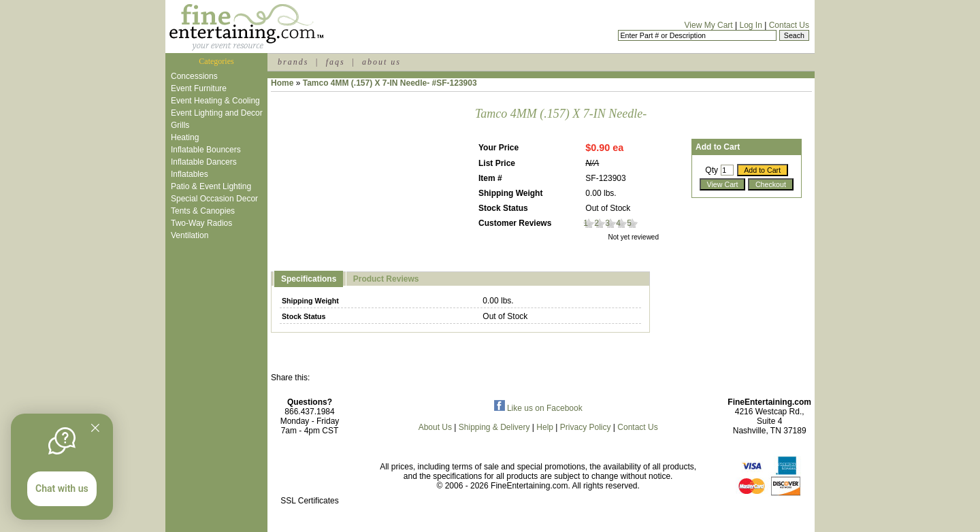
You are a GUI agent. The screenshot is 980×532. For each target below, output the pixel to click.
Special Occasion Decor (214, 199)
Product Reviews (386, 279)
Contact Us (789, 25)
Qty (712, 170)
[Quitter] (95, 428)
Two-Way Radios (201, 223)
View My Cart (709, 25)
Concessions (194, 76)
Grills (180, 125)
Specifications (309, 279)
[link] (310, 472)
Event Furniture (199, 88)
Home (282, 83)
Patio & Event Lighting (211, 186)
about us (381, 62)
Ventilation (190, 235)
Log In (750, 25)
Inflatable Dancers (204, 162)
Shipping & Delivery (494, 427)
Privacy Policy (586, 427)
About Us (435, 427)
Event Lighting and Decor (217, 113)
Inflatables (190, 174)
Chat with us (62, 488)
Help (545, 427)
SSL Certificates (310, 501)
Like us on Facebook (538, 408)
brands (293, 62)
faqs (336, 62)
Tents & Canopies (203, 211)
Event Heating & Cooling (215, 101)
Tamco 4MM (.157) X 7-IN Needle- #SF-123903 (390, 83)
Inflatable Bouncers (206, 150)
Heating (185, 137)
